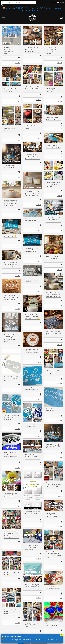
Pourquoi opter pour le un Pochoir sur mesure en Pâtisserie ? (32, 127)
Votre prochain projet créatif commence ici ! (52, 118)
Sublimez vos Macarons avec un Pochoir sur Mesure (53, 258)
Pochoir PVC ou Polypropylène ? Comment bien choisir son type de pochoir (11, 50)
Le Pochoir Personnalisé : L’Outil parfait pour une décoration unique (11, 264)
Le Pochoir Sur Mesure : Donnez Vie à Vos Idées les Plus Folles (11, 90)
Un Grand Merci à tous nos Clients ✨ (11, 573)
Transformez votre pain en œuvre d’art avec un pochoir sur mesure (53, 515)
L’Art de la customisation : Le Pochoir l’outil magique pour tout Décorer (32, 88)
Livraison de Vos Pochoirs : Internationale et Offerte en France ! (32, 586)
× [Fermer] (61, 635)
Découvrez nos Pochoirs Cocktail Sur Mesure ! (53, 625)
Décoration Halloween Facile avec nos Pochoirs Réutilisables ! (53, 446)
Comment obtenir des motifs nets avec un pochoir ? (10, 129)
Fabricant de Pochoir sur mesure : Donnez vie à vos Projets (53, 219)
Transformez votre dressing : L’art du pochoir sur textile (53, 90)
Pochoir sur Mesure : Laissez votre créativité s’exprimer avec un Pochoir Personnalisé (53, 555)
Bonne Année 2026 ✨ (10, 236)
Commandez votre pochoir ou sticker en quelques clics (32, 514)
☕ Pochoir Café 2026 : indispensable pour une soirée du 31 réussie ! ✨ (32, 316)
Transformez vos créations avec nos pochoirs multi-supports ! (53, 184)
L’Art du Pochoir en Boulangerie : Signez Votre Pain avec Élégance (11, 297)
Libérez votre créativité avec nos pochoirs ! (31, 220)
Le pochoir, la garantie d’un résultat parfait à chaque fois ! (31, 625)
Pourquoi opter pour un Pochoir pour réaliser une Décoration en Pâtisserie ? (53, 294)
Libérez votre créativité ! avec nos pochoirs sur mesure (32, 457)
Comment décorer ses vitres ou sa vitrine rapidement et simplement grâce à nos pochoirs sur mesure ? (11, 338)
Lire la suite (17, 63)
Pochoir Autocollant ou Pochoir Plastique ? (31, 426)
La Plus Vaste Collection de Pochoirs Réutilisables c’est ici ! (11, 379)
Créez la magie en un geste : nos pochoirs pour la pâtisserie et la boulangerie (11, 535)
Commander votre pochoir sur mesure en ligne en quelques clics (32, 547)
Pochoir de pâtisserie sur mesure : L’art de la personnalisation (11, 495)
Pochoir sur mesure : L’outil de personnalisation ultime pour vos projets (53, 485)
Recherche (2, 5)
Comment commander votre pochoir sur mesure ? (54, 146)
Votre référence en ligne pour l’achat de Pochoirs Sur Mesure (32, 280)
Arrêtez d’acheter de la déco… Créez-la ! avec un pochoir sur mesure (32, 250)
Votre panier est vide (58, 2)
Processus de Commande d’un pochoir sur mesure (32, 389)
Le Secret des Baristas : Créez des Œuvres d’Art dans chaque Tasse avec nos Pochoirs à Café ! (11, 203)
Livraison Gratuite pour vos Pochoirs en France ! (53, 588)
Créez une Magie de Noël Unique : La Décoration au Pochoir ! (53, 333)
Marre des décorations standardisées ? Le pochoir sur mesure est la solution (11, 455)
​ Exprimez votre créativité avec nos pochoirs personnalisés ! (11, 417)
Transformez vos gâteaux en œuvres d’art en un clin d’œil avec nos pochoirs (32, 193)
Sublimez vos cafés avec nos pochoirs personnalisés (32, 49)
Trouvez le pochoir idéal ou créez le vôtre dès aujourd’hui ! (54, 372)
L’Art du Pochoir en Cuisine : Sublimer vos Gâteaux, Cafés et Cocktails (52, 50)
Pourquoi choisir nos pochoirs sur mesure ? (10, 167)
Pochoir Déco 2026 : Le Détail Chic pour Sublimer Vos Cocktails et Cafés (32, 351)
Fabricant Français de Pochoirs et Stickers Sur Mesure (11, 611)
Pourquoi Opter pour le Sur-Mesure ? (52, 410)
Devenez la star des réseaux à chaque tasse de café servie (32, 157)
